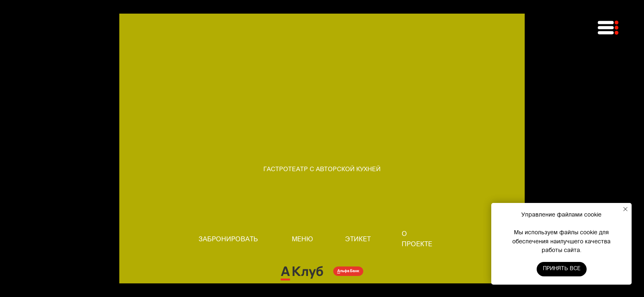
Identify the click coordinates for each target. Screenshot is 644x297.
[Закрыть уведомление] (625, 209)
